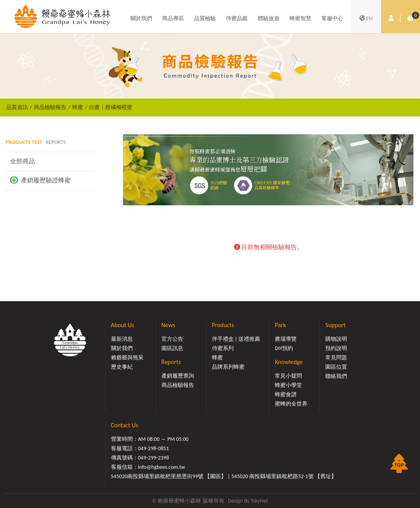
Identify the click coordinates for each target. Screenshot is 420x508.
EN (366, 19)
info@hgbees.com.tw (162, 467)
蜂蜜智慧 (300, 18)
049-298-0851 (154, 448)
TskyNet (259, 501)
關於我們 (141, 18)
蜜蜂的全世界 (291, 404)
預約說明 (336, 348)
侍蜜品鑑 (237, 18)
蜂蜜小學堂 (288, 385)
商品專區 (173, 18)
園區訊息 (172, 348)
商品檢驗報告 (50, 107)
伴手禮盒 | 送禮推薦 (236, 339)
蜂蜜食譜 (286, 394)
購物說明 (336, 339)
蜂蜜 (78, 107)
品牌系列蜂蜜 (228, 367)
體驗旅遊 (269, 18)
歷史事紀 (122, 367)
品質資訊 (17, 107)
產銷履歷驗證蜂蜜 (40, 180)
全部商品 (23, 161)
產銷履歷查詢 (178, 376)
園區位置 (336, 367)
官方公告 (172, 339)
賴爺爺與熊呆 (127, 358)
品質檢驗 (205, 18)
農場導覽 (286, 339)
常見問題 (336, 358)
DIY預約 (284, 348)
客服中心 (332, 18)
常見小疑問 (288, 376)
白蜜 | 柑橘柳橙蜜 (110, 107)
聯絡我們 (336, 376)
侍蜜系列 (223, 348)
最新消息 (122, 339)
